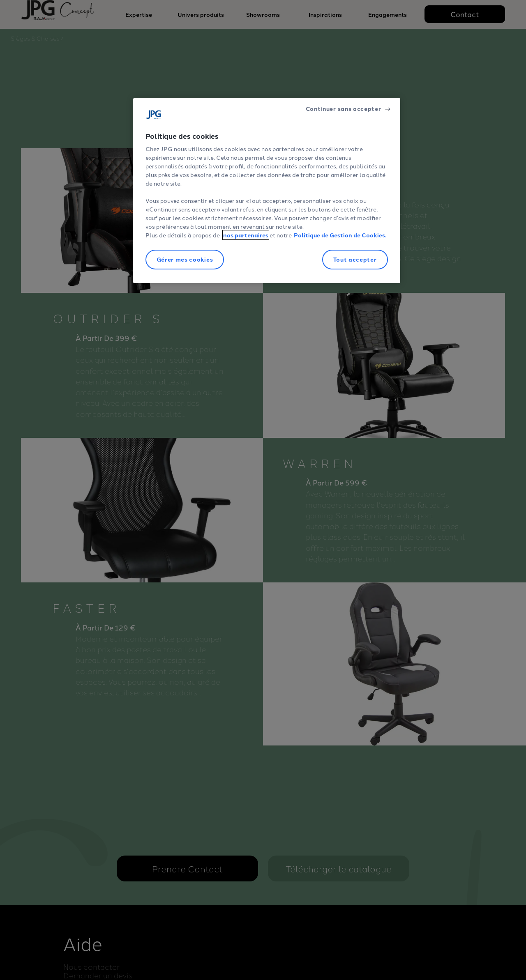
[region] (267, 191)
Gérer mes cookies (185, 259)
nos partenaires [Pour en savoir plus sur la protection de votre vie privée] (246, 235)
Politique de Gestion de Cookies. (340, 235)
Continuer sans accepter (344, 108)
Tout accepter (355, 259)
